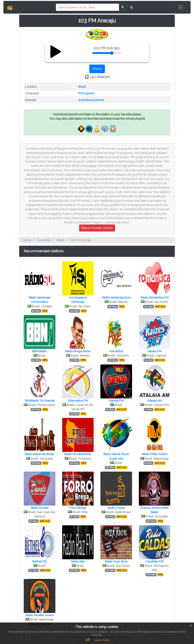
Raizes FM (154, 351)
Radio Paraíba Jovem (40, 615)
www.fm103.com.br (91, 100)
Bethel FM (39, 561)
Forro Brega (78, 508)
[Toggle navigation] (181, 7)
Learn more (102, 640)
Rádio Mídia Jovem (155, 454)
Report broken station (97, 228)
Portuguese (86, 93)
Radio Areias (116, 508)
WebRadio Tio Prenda (40, 401)
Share (97, 69)
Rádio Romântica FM (155, 298)
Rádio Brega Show (78, 351)
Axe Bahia (116, 351)
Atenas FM (116, 401)
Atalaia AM (154, 401)
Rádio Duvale (40, 508)
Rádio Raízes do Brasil (39, 454)
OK (88, 640)
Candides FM (155, 561)
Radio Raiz (78, 561)
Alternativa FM (78, 401)
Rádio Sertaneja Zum (116, 298)
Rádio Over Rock (116, 561)
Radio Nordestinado (78, 454)
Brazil (82, 87)
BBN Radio (39, 351)
